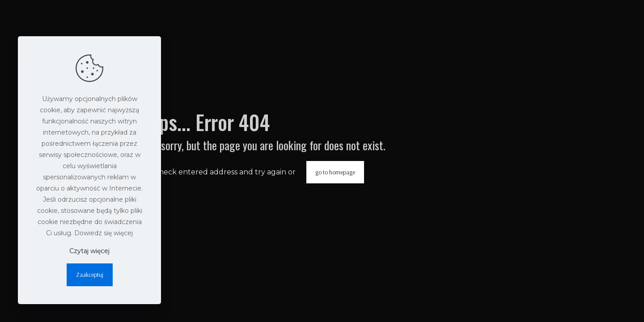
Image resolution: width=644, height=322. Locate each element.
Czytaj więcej (89, 251)
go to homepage (335, 172)
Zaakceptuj (90, 275)
